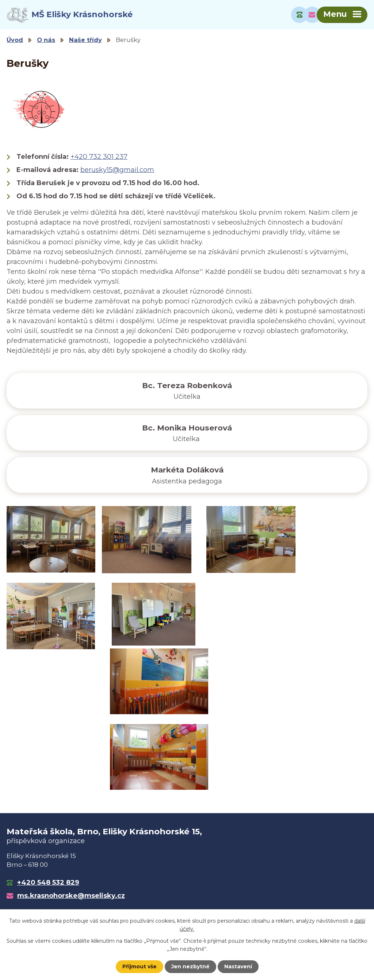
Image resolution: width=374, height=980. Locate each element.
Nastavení (238, 966)
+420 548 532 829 (48, 883)
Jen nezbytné (190, 966)
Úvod (15, 40)
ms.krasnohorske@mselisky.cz (71, 896)
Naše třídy (85, 40)
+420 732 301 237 (99, 157)
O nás (46, 40)
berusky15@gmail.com (117, 170)
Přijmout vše (140, 966)
